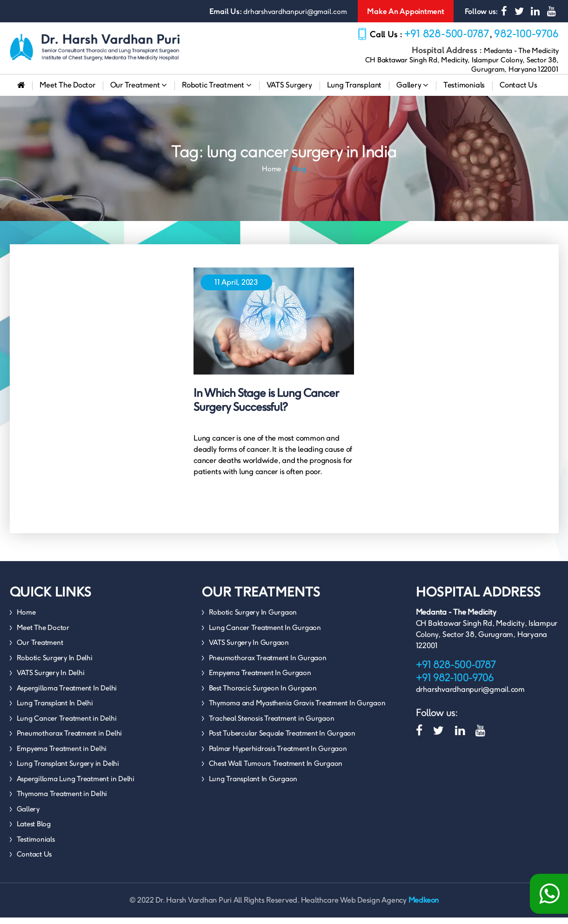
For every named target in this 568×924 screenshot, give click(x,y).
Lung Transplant (354, 91)
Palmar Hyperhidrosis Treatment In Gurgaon (278, 755)
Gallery (412, 91)
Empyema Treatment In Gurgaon (260, 679)
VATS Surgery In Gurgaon (249, 649)
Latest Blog (34, 830)
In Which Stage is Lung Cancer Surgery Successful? (266, 406)
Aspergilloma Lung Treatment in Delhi (76, 785)
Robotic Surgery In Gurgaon (253, 619)
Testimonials (464, 91)
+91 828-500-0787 (447, 33)
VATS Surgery (289, 91)
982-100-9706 (526, 33)
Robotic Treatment (217, 91)
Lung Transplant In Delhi (55, 709)
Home (271, 175)
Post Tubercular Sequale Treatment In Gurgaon (282, 740)
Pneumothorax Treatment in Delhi (70, 740)
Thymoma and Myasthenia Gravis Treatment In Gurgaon (297, 709)
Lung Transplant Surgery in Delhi (68, 770)
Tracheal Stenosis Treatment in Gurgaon (272, 725)
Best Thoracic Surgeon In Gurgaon (263, 694)
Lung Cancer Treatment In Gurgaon (265, 634)
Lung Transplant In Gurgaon (253, 785)
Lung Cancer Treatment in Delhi (67, 725)
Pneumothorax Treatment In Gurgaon (268, 664)
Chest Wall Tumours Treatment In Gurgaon (276, 770)
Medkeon (424, 907)
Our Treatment (139, 91)
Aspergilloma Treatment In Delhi (67, 694)
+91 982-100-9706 (455, 684)
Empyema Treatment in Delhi (62, 755)
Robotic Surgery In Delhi (55, 664)
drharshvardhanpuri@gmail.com (295, 11)
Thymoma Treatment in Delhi (62, 800)
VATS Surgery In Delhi (51, 679)
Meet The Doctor (67, 91)
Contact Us (518, 91)
